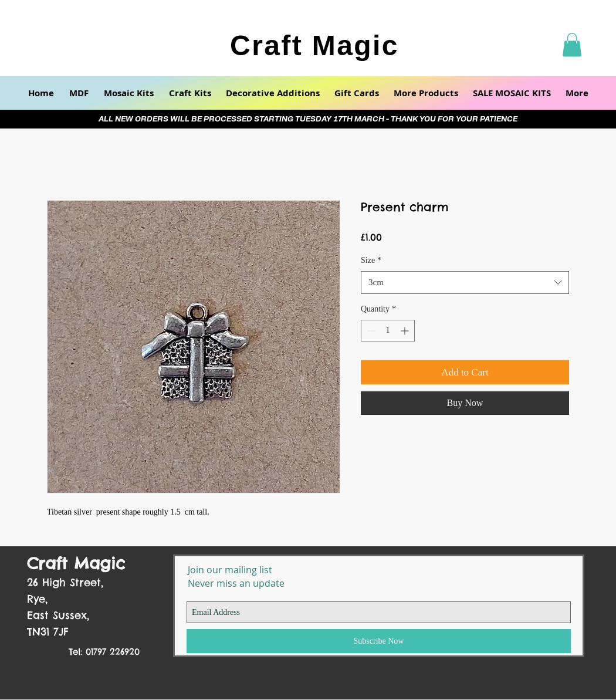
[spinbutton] (388, 331)
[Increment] (406, 331)
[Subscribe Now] (379, 641)
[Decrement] (370, 331)
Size (371, 260)
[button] (572, 45)
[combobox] (465, 283)
